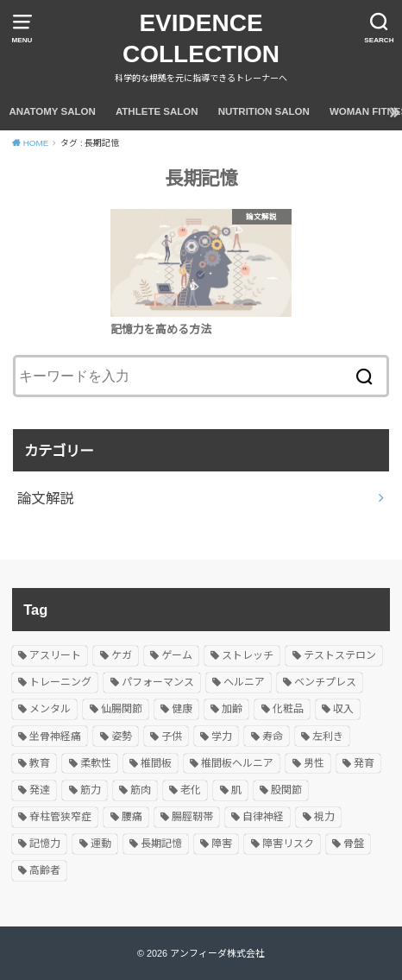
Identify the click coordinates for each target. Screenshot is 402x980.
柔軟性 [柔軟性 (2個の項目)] (96, 763)
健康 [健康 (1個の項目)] (182, 709)
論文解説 (46, 498)
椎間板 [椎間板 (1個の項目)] (156, 763)
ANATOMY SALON (52, 111)
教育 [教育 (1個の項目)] (40, 763)
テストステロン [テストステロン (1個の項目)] (340, 655)
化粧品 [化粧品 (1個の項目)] (288, 709)
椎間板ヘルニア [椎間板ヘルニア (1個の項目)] (237, 763)
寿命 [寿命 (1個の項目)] (273, 737)
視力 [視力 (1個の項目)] (324, 817)
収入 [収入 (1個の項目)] (343, 709)
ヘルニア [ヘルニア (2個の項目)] (244, 682)
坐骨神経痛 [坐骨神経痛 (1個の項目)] (55, 737)
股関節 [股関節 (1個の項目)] (286, 790)
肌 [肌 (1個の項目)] (236, 790)
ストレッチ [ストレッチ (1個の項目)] (248, 655)
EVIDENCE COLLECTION (201, 38)
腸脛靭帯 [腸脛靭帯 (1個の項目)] (192, 817)
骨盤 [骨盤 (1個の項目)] (354, 844)
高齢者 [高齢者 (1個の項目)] (45, 870)
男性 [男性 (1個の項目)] (314, 763)
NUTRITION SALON (264, 111)
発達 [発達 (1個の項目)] (40, 790)
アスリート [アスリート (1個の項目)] (55, 655)
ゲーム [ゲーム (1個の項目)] (177, 655)
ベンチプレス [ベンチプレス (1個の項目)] (325, 682)
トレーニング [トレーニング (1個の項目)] (60, 682)
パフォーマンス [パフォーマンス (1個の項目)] (158, 682)
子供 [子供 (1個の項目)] (172, 737)
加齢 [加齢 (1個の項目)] (232, 709)
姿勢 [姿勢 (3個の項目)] (122, 737)
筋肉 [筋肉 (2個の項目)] (141, 790)
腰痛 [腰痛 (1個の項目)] (132, 817)
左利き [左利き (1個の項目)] (328, 737)
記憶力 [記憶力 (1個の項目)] (45, 844)
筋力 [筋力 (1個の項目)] (91, 790)
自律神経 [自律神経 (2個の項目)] (263, 817)
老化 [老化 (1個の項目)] (191, 790)
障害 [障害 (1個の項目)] (222, 844)
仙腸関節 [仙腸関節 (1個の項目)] (122, 709)
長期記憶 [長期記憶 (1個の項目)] (161, 844)
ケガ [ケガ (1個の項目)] (122, 655)
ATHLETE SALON (157, 111)
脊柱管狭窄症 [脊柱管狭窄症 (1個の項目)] (60, 817)
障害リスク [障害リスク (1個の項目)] (288, 844)
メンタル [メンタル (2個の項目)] (50, 709)
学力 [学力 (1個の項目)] (222, 737)
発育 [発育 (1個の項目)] (364, 763)
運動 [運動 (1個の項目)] (101, 844)
